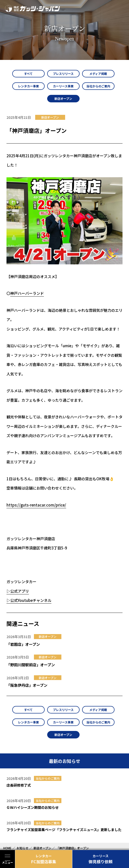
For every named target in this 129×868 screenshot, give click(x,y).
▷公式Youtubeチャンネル (29, 600)
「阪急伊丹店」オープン (27, 685)
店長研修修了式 (19, 785)
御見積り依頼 (101, 859)
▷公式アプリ (18, 591)
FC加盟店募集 (44, 859)
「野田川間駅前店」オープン (31, 665)
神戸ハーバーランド (27, 293)
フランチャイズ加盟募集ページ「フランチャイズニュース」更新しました (64, 830)
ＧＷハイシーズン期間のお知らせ (33, 807)
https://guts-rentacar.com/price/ (36, 505)
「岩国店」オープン (23, 644)
